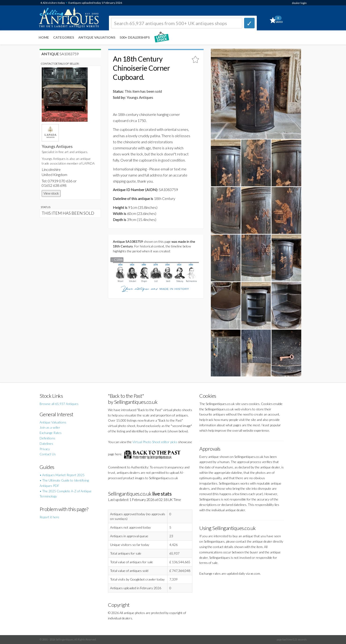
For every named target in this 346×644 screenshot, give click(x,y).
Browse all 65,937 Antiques (59, 404)
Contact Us (48, 454)
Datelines (46, 443)
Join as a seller (50, 427)
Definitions (47, 438)
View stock (51, 193)
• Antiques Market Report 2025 (62, 475)
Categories (64, 37)
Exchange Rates (51, 433)
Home (44, 37)
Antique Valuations (97, 37)
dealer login (299, 3)
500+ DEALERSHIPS (135, 37)
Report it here (49, 517)
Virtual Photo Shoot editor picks (155, 442)
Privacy (45, 449)
